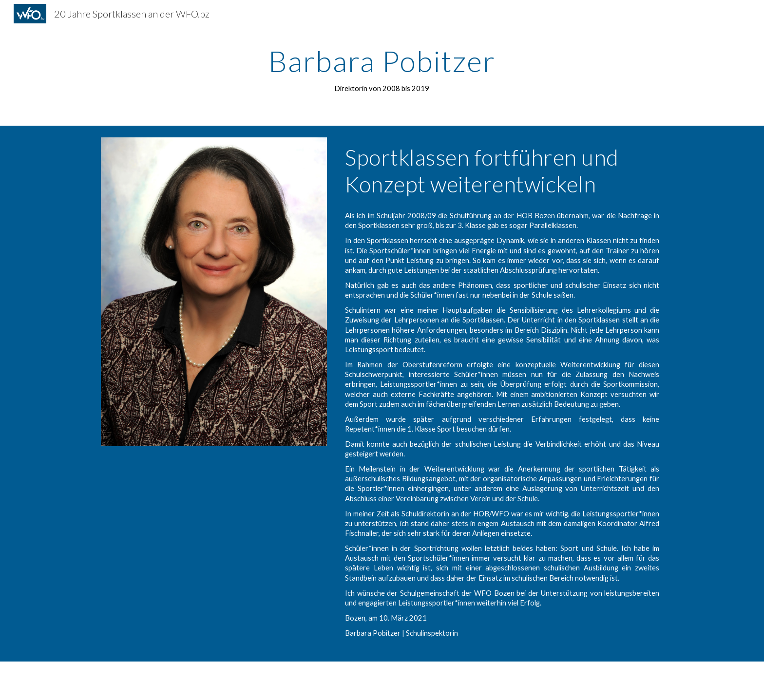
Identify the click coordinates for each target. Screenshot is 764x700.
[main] (382, 70)
